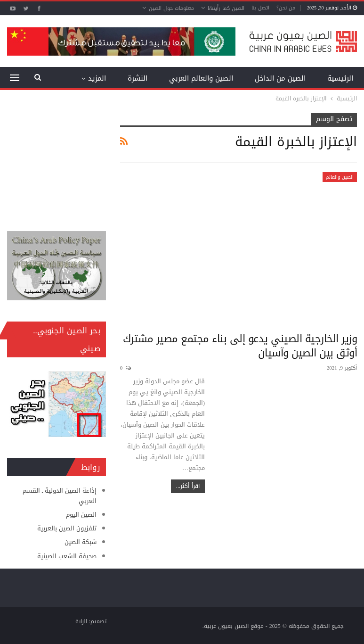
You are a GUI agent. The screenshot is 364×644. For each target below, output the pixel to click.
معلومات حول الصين (171, 8)
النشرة (138, 78)
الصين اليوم (81, 515)
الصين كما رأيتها (226, 8)
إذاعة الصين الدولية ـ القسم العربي (60, 496)
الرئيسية (340, 78)
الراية (81, 621)
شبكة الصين (81, 542)
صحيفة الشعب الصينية (67, 556)
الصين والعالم (340, 177)
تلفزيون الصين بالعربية (67, 528)
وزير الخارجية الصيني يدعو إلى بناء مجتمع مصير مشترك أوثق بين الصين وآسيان (240, 346)
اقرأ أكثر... (188, 486)
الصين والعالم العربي (201, 78)
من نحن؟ (286, 8)
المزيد (97, 78)
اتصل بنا (260, 8)
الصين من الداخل (280, 78)
